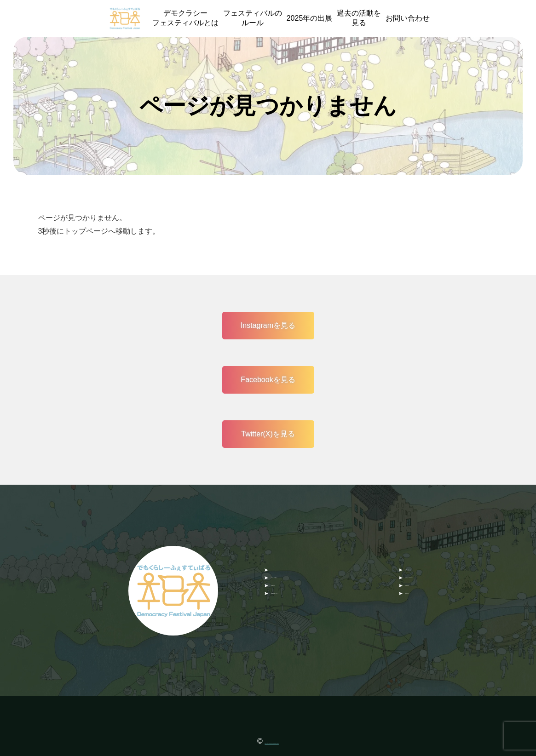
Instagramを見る (268, 325)
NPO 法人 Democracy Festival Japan (272, 741)
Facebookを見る (268, 380)
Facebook (421, 590)
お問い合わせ (408, 18)
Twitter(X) (421, 608)
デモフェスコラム (435, 572)
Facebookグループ (302, 608)
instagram (287, 590)
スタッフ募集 (293, 572)
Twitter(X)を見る (268, 434)
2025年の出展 (310, 18)
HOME (282, 554)
